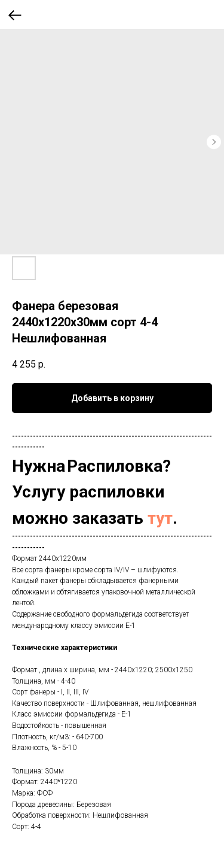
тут (160, 518)
